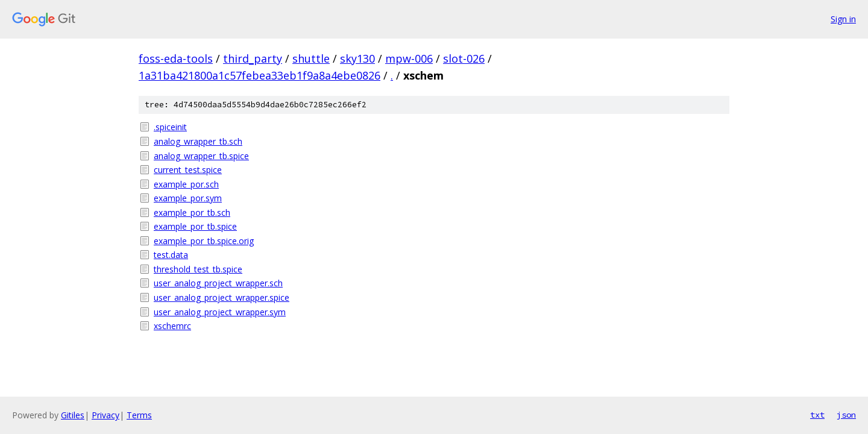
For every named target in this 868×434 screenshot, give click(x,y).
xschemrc (172, 326)
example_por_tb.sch (192, 212)
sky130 (357, 58)
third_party (253, 58)
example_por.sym (188, 198)
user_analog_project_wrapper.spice (222, 297)
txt (817, 415)
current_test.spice (188, 170)
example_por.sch (186, 184)
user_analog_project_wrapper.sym (220, 312)
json (846, 415)
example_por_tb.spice (195, 226)
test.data (171, 255)
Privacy (105, 415)
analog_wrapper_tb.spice (201, 156)
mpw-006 (409, 58)
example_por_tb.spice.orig (204, 241)
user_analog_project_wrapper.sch (218, 283)
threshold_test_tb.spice (198, 269)
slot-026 (464, 58)
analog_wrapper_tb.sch (198, 141)
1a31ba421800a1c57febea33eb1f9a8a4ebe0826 (259, 75)
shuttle (311, 58)
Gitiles (73, 415)
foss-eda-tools (176, 58)
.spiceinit (170, 127)
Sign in (843, 19)
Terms (139, 415)
